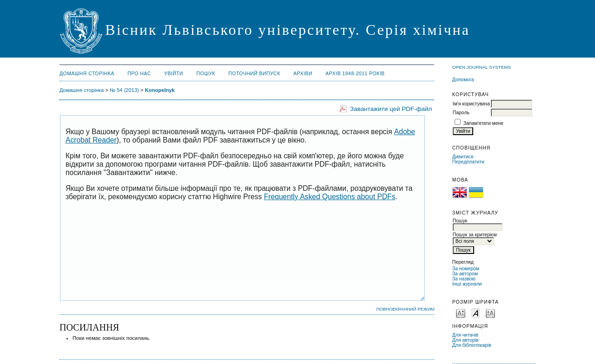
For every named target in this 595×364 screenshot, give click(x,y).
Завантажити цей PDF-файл (391, 109)
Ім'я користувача (471, 104)
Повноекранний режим (405, 309)
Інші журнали (467, 284)
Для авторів (466, 340)
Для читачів (465, 335)
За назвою (464, 279)
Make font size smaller (461, 313)
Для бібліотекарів (472, 345)
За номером (466, 269)
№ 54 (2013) (124, 90)
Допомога (463, 80)
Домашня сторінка (87, 74)
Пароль (461, 113)
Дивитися (463, 157)
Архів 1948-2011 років (355, 74)
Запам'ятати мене (483, 123)
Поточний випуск (254, 74)
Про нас (139, 74)
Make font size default (476, 313)
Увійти (174, 74)
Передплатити (468, 162)
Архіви (303, 74)
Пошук (206, 74)
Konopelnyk (160, 90)
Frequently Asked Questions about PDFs (330, 197)
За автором (465, 274)
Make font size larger (490, 313)
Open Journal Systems (482, 67)
